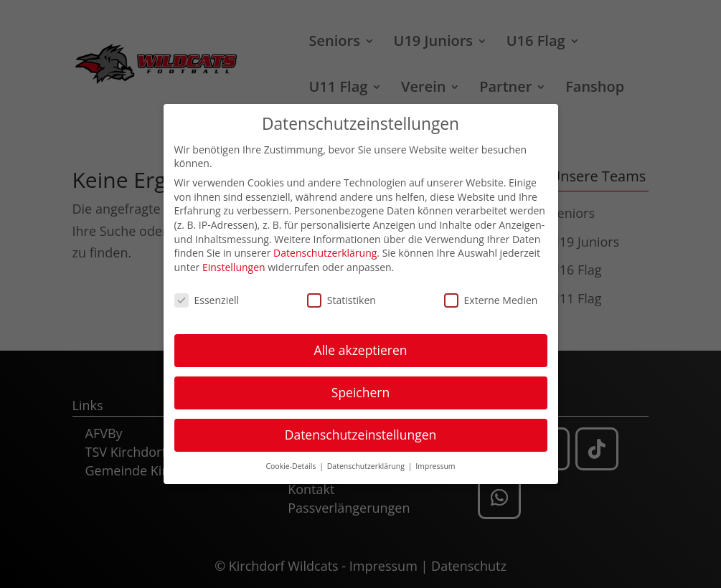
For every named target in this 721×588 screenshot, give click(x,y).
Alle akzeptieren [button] (360, 345)
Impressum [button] (435, 461)
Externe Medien (491, 295)
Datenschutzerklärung (325, 248)
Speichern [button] (360, 387)
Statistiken (341, 295)
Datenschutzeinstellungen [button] (361, 430)
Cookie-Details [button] (292, 461)
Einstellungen (234, 262)
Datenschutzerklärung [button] (367, 461)
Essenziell (207, 295)
